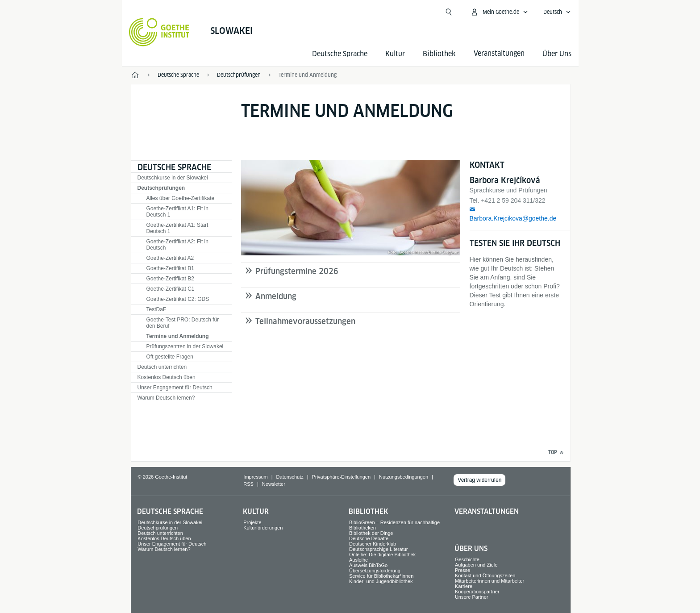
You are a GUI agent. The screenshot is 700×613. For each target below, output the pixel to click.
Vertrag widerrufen (479, 480)
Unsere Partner (472, 597)
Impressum (255, 477)
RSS (248, 484)
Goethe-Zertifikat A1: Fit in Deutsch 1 (177, 212)
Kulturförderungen (263, 528)
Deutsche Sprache (340, 54)
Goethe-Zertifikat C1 (171, 289)
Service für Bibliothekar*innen (381, 576)
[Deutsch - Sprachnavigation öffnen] (557, 12)
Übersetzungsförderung (375, 571)
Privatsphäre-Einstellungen (341, 477)
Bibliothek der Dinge (371, 533)
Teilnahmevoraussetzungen (305, 321)
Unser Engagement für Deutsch (175, 388)
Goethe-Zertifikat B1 (170, 268)
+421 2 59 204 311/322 (513, 200)
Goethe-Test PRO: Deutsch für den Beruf (183, 323)
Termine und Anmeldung (178, 336)
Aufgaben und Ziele (476, 565)
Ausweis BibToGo (368, 565)
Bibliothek (439, 54)
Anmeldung (276, 296)
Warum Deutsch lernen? (166, 398)
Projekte (252, 522)
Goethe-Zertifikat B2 (170, 279)
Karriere (464, 586)
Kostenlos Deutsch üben (167, 377)
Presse (462, 570)
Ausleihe (358, 560)
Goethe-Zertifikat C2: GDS (178, 299)
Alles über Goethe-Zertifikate (181, 198)
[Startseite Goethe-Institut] (159, 32)
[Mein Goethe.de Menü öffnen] (499, 12)
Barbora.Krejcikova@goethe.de (513, 218)
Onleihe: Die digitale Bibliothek (382, 555)
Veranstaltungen (487, 511)
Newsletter (274, 484)
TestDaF (156, 309)
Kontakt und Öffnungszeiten (485, 575)
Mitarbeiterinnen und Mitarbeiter (490, 581)
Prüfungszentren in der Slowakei (185, 346)
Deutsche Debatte (369, 538)
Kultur (395, 54)
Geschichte (467, 559)
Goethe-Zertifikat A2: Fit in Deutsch (177, 245)
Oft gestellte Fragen (170, 357)
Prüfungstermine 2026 (297, 271)
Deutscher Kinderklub (373, 544)
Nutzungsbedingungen (404, 477)
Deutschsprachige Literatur (378, 549)
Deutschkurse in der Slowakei (173, 178)
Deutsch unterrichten (162, 367)
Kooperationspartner (477, 592)
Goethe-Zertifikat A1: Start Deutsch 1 (177, 228)
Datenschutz (290, 477)
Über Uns (557, 54)
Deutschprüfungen (161, 188)
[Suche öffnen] (449, 12)
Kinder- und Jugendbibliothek (381, 581)
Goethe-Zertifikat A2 (170, 258)
